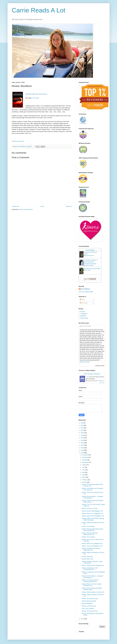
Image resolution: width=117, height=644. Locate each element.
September (85, 462)
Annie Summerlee (89, 256)
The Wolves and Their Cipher (92, 269)
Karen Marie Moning (41, 94)
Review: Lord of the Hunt (89, 606)
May (84, 472)
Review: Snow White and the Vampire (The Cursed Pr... (93, 489)
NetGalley (83, 316)
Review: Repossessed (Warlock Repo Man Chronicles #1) (93, 530)
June (84, 470)
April (84, 475)
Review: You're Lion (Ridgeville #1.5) (92, 546)
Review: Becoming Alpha (89, 601)
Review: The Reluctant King (90, 599)
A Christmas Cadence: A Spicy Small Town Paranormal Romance (91, 262)
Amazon (83, 312)
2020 (82, 438)
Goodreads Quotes (100, 366)
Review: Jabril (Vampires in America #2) (93, 592)
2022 (82, 433)
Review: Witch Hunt (87, 559)
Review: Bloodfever (87, 604)
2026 (82, 423)
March (84, 477)
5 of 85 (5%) (101, 381)
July (83, 467)
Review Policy (84, 318)
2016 (82, 448)
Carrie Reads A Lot (39, 10)
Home (42, 206)
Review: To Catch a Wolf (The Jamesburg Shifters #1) (90, 581)
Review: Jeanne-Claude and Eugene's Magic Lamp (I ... (93, 501)
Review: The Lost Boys (88, 537)
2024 (82, 428)
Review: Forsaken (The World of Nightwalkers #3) (91, 549)
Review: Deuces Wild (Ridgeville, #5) (92, 511)
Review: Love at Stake (88, 526)
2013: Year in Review (88, 608)
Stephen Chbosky (85, 362)
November (85, 457)
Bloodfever (29, 94)
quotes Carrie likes (85, 326)
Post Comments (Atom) (26, 209)
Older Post (69, 206)
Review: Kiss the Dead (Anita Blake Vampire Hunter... (92, 589)
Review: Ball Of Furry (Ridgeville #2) (92, 544)
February (85, 480)
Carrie (88, 377)
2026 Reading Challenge (92, 374)
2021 (82, 435)
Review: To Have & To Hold (90, 508)
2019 (82, 440)
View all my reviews (18, 141)
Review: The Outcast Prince (90, 611)
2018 (82, 443)
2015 (82, 450)
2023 (82, 430)
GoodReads (84, 314)
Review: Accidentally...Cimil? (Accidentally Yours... (90, 569)
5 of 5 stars (36, 98)
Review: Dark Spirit (87, 557)
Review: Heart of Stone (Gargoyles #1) (93, 565)
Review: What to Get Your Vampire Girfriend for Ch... (92, 585)
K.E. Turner (88, 270)
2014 (82, 453)
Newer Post (16, 206)
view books (102, 383)
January (85, 482)
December (85, 455)
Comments (84, 303)
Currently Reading (90, 250)
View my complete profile (86, 292)
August (84, 465)
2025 (82, 425)
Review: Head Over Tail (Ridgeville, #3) (93, 516)
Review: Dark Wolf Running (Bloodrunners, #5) (90, 534)
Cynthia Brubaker (89, 265)
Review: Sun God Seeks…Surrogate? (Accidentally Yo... (93, 497)
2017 (82, 445)
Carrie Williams (85, 289)
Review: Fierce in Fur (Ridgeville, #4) (92, 513)
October (85, 460)
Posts (82, 300)
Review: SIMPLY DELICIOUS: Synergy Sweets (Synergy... (93, 519)
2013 (82, 619)
